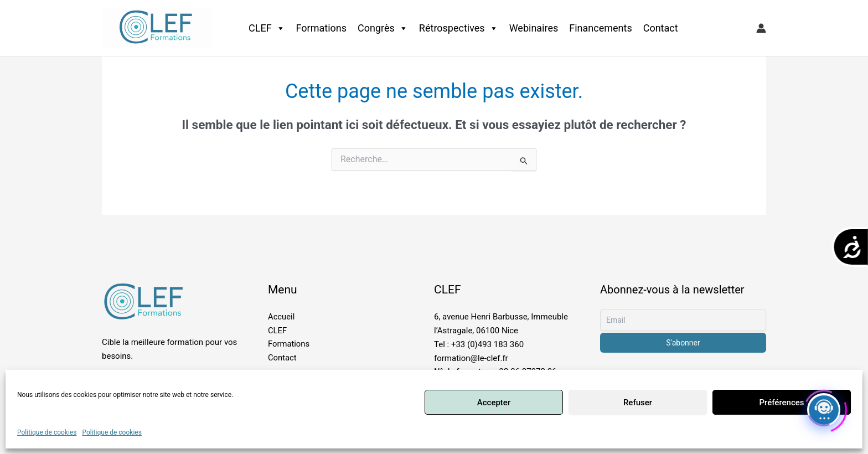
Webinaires (534, 28)
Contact (661, 28)
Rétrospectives (459, 28)
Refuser (638, 403)
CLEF (267, 28)
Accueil (281, 317)
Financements (600, 28)
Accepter (494, 403)
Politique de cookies (47, 432)
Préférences (781, 403)
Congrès (383, 28)
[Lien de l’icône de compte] (761, 28)
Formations (321, 28)
